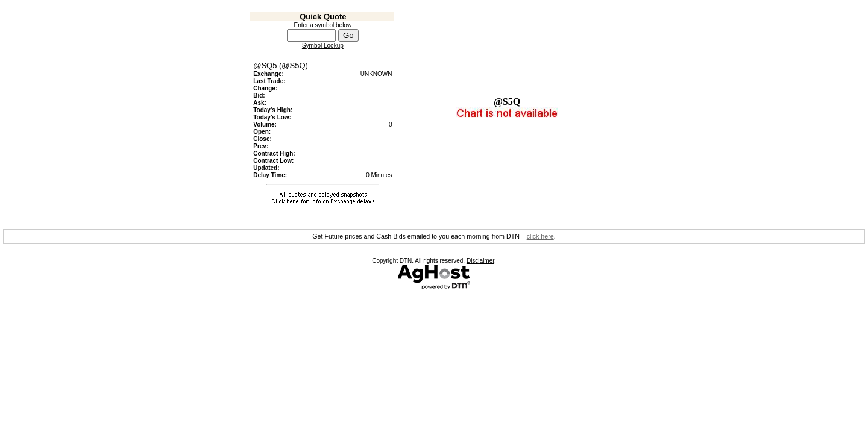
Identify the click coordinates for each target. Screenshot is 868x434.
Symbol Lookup (323, 46)
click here (540, 236)
